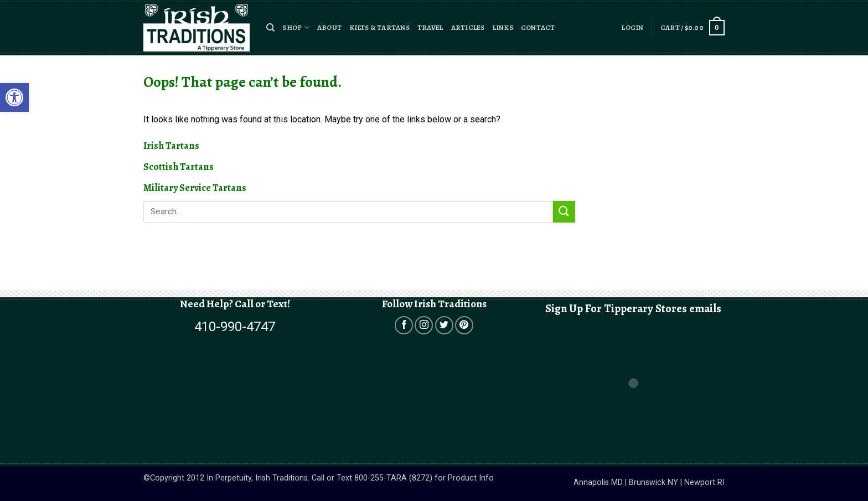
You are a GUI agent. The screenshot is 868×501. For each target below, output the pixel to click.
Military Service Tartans (195, 188)
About (329, 27)
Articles (468, 27)
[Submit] (564, 212)
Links (503, 27)
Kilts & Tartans (379, 27)
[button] (270, 28)
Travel (430, 27)
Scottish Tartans (179, 167)
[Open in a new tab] (404, 325)
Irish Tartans (171, 146)
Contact (538, 27)
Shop (296, 27)
